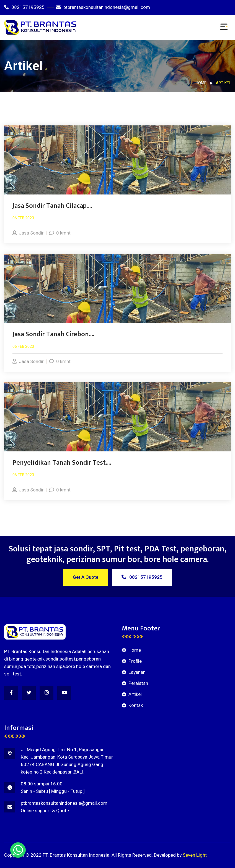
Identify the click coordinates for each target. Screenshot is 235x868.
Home (201, 83)
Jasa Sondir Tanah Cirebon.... (53, 334)
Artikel (135, 694)
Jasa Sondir (28, 233)
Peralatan (138, 683)
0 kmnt (60, 233)
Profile (135, 661)
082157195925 (24, 7)
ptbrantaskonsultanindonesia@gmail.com (103, 7)
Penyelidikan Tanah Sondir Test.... (62, 463)
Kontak (136, 705)
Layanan (137, 672)
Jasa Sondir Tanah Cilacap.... (52, 206)
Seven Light (195, 855)
